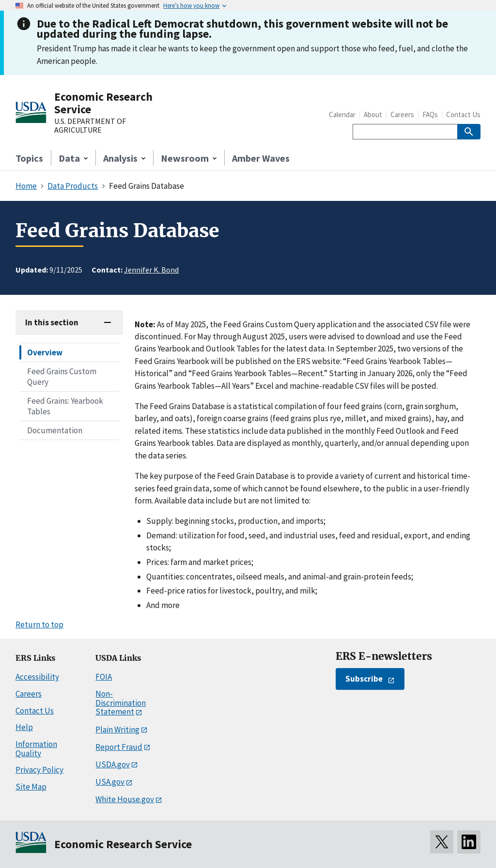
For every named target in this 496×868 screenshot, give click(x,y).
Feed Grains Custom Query (62, 377)
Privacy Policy (39, 770)
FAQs (430, 114)
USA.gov (110, 782)
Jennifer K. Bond (151, 270)
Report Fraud (119, 747)
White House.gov (125, 799)
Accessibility (37, 677)
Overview (45, 352)
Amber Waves (261, 158)
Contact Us (463, 114)
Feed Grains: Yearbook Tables (65, 406)
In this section (52, 322)
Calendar (342, 114)
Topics (29, 158)
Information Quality (36, 749)
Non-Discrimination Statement (121, 703)
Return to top (39, 624)
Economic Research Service (103, 103)
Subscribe (364, 679)
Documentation (55, 430)
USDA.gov (113, 764)
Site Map (31, 787)
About (373, 114)
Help (24, 727)
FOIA (104, 677)
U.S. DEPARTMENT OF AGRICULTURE (90, 126)
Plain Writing (117, 730)
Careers (402, 114)
